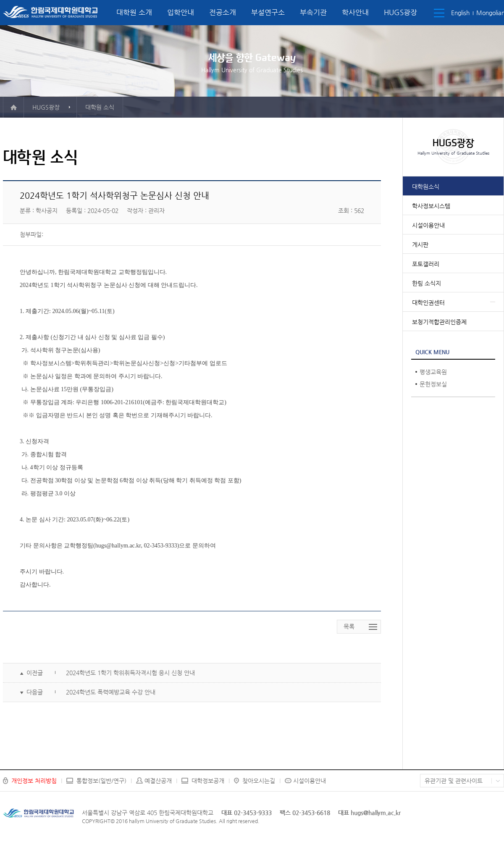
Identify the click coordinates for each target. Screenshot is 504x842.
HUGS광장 (400, 12)
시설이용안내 (428, 225)
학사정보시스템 (431, 206)
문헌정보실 (433, 384)
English (460, 13)
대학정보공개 (208, 781)
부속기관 (313, 12)
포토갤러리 (426, 264)
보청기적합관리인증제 (439, 322)
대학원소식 (426, 187)
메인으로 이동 (13, 107)
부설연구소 (268, 12)
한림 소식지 (427, 283)
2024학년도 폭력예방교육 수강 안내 (111, 692)
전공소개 (223, 12)
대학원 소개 (134, 12)
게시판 (420, 245)
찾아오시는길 (259, 781)
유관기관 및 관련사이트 (454, 781)
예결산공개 (158, 781)
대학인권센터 (428, 303)
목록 (349, 626)
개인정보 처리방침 (34, 781)
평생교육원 (433, 372)
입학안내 (181, 12)
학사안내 (355, 12)
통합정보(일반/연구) (101, 781)
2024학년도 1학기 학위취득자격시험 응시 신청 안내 (130, 673)
